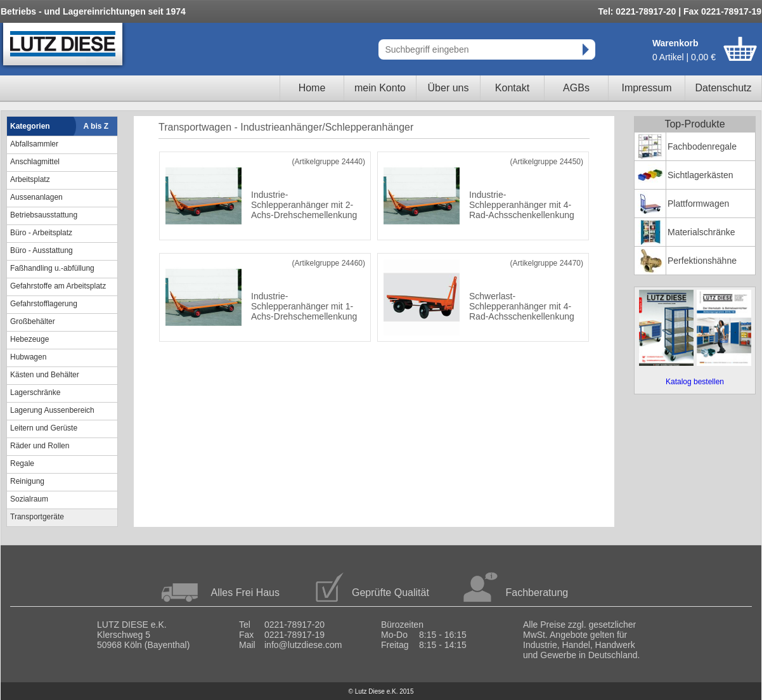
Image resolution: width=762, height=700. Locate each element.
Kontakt (512, 88)
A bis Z (96, 126)
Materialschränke (701, 232)
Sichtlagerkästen (701, 175)
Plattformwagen (698, 204)
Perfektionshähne (702, 261)
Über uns (449, 88)
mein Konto (380, 88)
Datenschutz (724, 88)
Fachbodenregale (702, 146)
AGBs (576, 88)
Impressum (646, 88)
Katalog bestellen (695, 382)
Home (312, 88)
